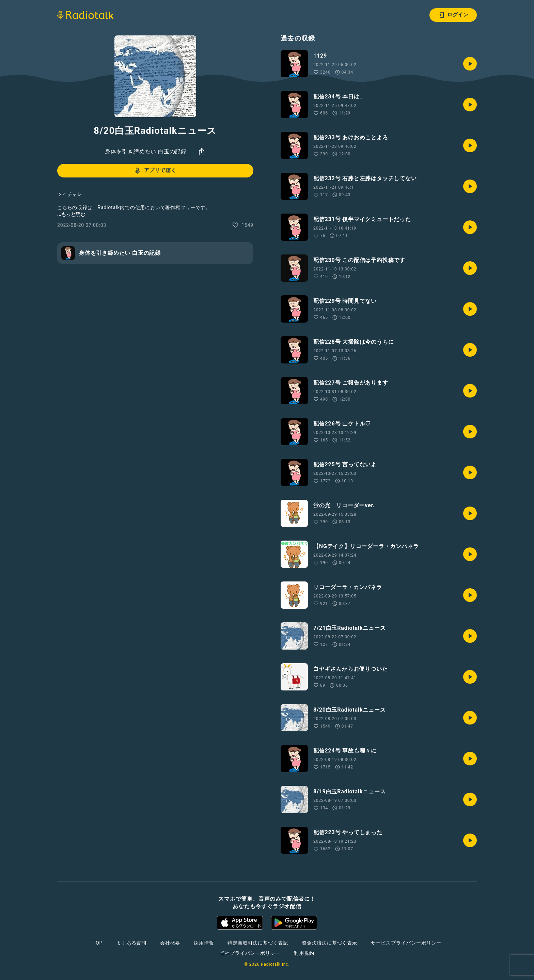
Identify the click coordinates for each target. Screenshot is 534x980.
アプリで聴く (155, 171)
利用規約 (304, 953)
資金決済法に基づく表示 (329, 943)
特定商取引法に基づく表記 (258, 943)
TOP (98, 943)
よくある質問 (131, 943)
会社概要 (170, 943)
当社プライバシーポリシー (250, 953)
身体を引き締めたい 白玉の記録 (146, 151)
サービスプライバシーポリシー (406, 943)
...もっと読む (71, 214)
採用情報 (204, 943)
